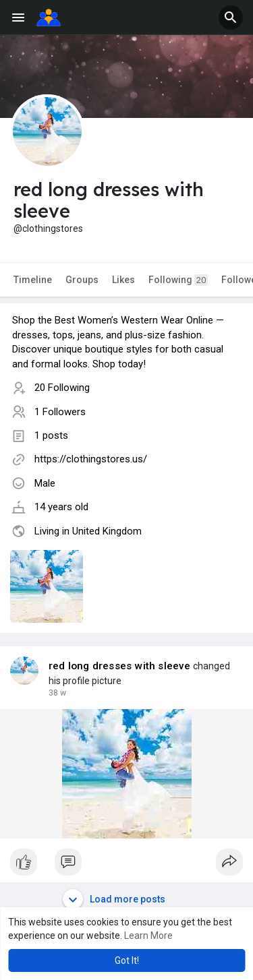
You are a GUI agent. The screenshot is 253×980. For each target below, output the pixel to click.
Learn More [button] (148, 936)
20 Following (62, 388)
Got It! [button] (127, 960)
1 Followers (60, 412)
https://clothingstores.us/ (91, 459)
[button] (231, 18)
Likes (123, 280)
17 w (57, 693)
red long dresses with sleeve (120, 666)
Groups (82, 280)
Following (178, 280)
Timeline (33, 280)
